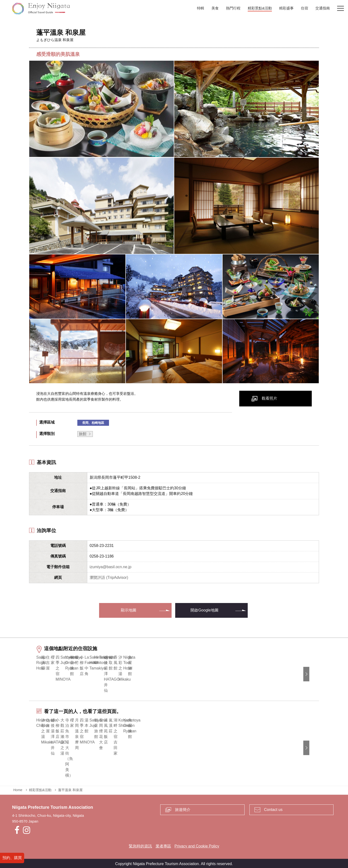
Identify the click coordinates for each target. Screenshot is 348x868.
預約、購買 (12, 858)
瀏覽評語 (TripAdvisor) (109, 577)
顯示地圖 (129, 610)
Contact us (273, 808)
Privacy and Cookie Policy (197, 845)
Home (18, 789)
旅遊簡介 (183, 808)
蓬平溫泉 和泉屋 (70, 789)
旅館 (83, 434)
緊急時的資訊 (140, 845)
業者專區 (163, 845)
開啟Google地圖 (204, 610)
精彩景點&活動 (40, 789)
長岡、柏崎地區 (93, 423)
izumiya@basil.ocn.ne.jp (111, 567)
